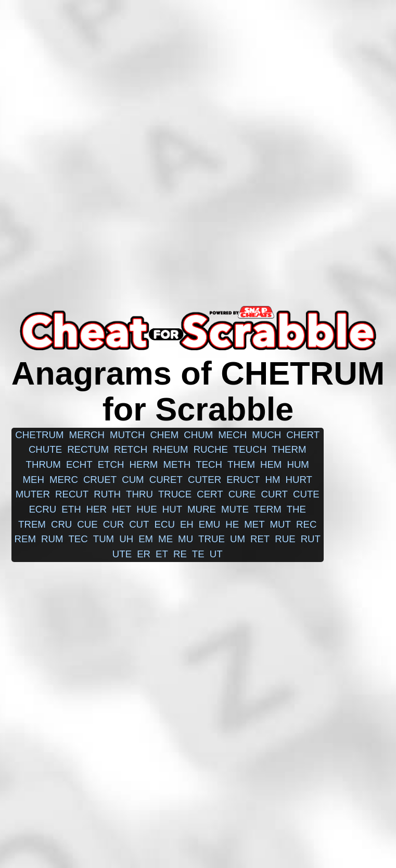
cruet (100, 480)
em (146, 539)
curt (274, 494)
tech (209, 464)
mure (202, 509)
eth (71, 509)
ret (260, 539)
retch (131, 449)
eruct (243, 480)
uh (126, 539)
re (180, 554)
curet (166, 480)
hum (298, 464)
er (144, 554)
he (232, 524)
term (268, 509)
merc (64, 480)
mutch (127, 435)
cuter (205, 480)
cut (139, 524)
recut (72, 494)
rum (52, 539)
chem (164, 435)
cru (61, 524)
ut (216, 554)
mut (280, 524)
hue (146, 509)
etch (111, 464)
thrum (43, 464)
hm (272, 480)
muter (33, 494)
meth (177, 464)
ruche (211, 449)
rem (25, 539)
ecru (42, 509)
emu (209, 524)
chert (303, 435)
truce (175, 494)
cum (133, 480)
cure (242, 494)
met (254, 524)
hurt (298, 480)
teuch (250, 449)
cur (113, 524)
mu (186, 539)
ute (122, 554)
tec (78, 539)
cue (87, 524)
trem (32, 524)
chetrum (39, 435)
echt (79, 464)
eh (187, 524)
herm (143, 464)
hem (271, 464)
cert (210, 494)
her (97, 509)
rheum (170, 449)
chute (45, 449)
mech (232, 435)
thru (139, 494)
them (241, 464)
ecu (164, 524)
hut (172, 509)
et (162, 554)
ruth (107, 494)
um (238, 539)
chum (198, 435)
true (212, 539)
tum (104, 539)
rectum (88, 449)
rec (306, 524)
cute (306, 494)
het (122, 509)
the (296, 509)
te (198, 554)
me (165, 539)
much (266, 435)
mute (235, 509)
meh (33, 480)
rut (311, 539)
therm (289, 449)
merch (87, 435)
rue (285, 539)
